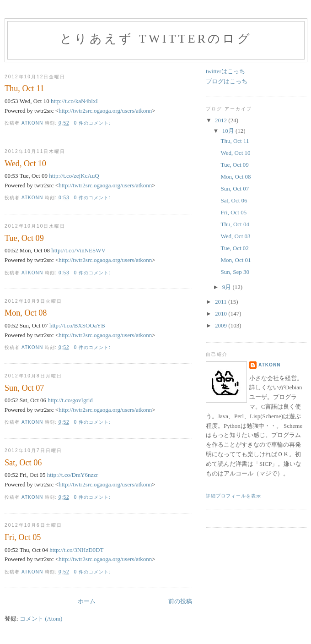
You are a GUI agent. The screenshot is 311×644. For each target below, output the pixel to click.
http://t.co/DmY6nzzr (73, 475)
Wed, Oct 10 (25, 164)
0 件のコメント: (93, 123)
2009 (222, 325)
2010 (222, 314)
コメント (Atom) (41, 619)
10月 (229, 131)
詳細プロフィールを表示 (233, 496)
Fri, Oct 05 (23, 537)
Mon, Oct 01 (236, 260)
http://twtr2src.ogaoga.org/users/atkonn (105, 111)
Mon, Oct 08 (26, 313)
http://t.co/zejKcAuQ (74, 176)
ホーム (87, 601)
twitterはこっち (225, 71)
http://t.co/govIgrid (70, 400)
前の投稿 (180, 601)
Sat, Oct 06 (23, 463)
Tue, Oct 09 (24, 238)
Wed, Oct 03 (235, 236)
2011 (222, 302)
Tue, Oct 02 (234, 248)
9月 (228, 287)
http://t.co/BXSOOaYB (77, 325)
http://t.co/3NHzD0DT (76, 550)
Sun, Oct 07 (24, 388)
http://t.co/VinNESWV (78, 250)
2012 (222, 120)
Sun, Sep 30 (235, 272)
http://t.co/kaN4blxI (74, 101)
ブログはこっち (227, 81)
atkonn (270, 365)
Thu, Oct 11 (24, 88)
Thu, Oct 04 (235, 224)
